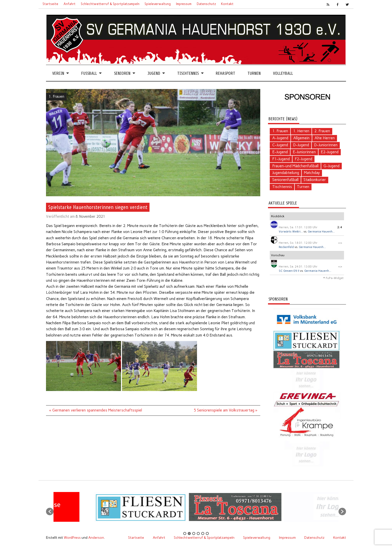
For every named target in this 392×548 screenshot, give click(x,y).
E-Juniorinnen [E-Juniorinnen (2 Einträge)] (304, 152)
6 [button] (207, 533)
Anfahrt (69, 4)
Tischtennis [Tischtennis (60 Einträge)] (282, 187)
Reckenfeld (286, 247)
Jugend (154, 73)
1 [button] (185, 533)
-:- (340, 243)
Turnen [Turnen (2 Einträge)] (303, 187)
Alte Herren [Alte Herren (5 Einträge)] (325, 138)
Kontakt (227, 4)
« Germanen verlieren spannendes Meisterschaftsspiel (96, 410)
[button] (50, 511)
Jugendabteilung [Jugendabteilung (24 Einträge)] (286, 173)
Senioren (122, 73)
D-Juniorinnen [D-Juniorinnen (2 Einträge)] (326, 145)
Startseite (50, 4)
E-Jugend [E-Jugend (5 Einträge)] (280, 152)
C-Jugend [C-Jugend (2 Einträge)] (280, 145)
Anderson (96, 537)
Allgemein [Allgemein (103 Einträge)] (301, 138)
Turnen (254, 73)
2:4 (340, 227)
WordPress (72, 537)
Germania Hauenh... (321, 232)
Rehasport (225, 73)
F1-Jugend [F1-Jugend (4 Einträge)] (281, 159)
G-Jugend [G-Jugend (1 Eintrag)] (331, 166)
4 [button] (198, 533)
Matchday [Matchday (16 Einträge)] (312, 173)
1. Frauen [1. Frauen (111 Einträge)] (280, 131)
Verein (58, 73)
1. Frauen (56, 96)
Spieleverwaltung (158, 4)
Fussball (89, 73)
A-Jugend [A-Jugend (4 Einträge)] (280, 138)
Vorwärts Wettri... (291, 232)
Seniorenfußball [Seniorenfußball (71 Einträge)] (285, 180)
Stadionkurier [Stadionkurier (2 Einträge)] (315, 180)
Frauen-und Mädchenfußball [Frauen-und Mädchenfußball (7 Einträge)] (295, 166)
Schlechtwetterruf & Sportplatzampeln (110, 4)
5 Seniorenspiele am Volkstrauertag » (225, 410)
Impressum (184, 4)
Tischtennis (188, 73)
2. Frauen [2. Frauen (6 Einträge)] (322, 131)
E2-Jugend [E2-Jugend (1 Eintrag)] (330, 152)
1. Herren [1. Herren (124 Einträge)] (301, 131)
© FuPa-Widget (333, 278)
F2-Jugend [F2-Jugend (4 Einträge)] (303, 159)
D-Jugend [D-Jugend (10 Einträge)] (301, 145)
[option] (69, 509)
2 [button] (189, 533)
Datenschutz (206, 4)
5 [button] (203, 533)
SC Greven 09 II (289, 271)
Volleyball (283, 73)
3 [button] (194, 533)
